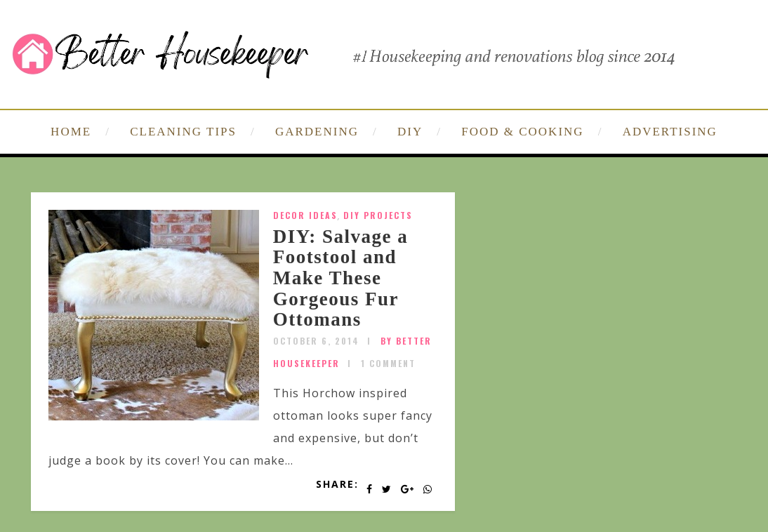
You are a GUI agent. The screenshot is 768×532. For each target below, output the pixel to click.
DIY (410, 132)
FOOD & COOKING (522, 132)
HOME (71, 132)
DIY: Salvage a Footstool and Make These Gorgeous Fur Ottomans (341, 278)
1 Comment (388, 363)
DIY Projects (378, 215)
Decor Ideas (305, 215)
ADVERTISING (670, 132)
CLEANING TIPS (183, 132)
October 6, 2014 (316, 341)
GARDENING (317, 132)
